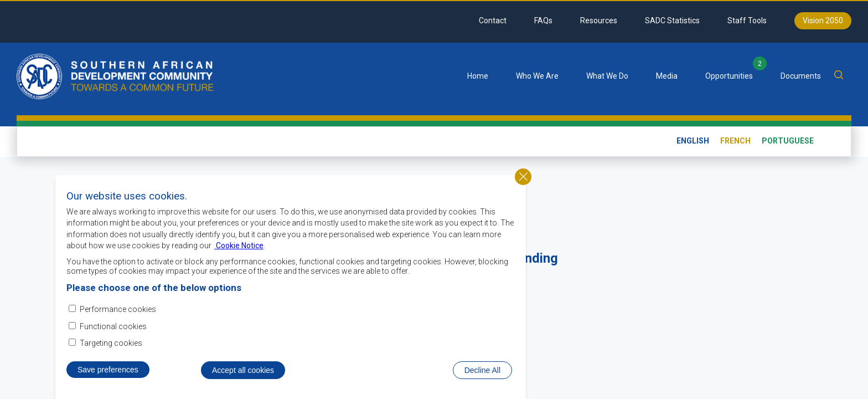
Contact (493, 21)
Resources (599, 21)
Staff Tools (747, 21)
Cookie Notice (239, 247)
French (735, 141)
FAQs (543, 21)
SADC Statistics (672, 21)
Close (523, 177)
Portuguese (788, 141)
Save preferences (108, 370)
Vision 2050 (823, 21)
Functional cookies (113, 327)
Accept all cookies (243, 371)
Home (478, 76)
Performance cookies (118, 310)
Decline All (482, 371)
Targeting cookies (111, 344)
